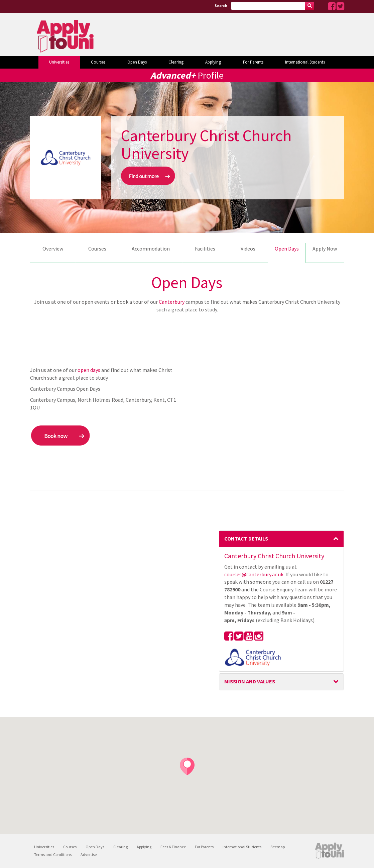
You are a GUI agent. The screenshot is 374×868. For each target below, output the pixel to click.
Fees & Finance (173, 847)
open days (89, 370)
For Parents (253, 62)
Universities (59, 62)
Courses (98, 62)
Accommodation (151, 249)
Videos (248, 249)
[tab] (281, 539)
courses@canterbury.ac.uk (254, 574)
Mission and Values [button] (281, 681)
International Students (305, 62)
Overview (53, 249)
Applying (213, 62)
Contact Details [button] (281, 539)
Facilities (205, 249)
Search (221, 6)
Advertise (89, 854)
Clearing (176, 62)
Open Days (137, 62)
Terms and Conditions (53, 854)
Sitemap (278, 847)
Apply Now (325, 249)
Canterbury (172, 302)
